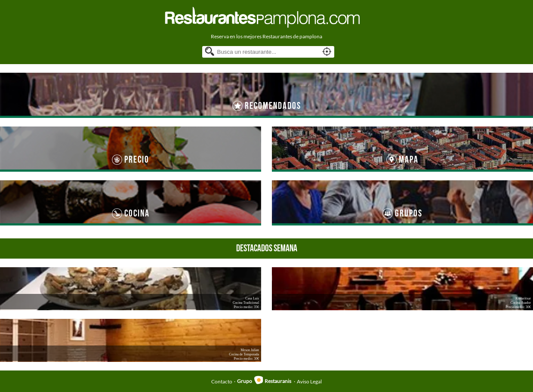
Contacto (222, 381)
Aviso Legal (309, 381)
